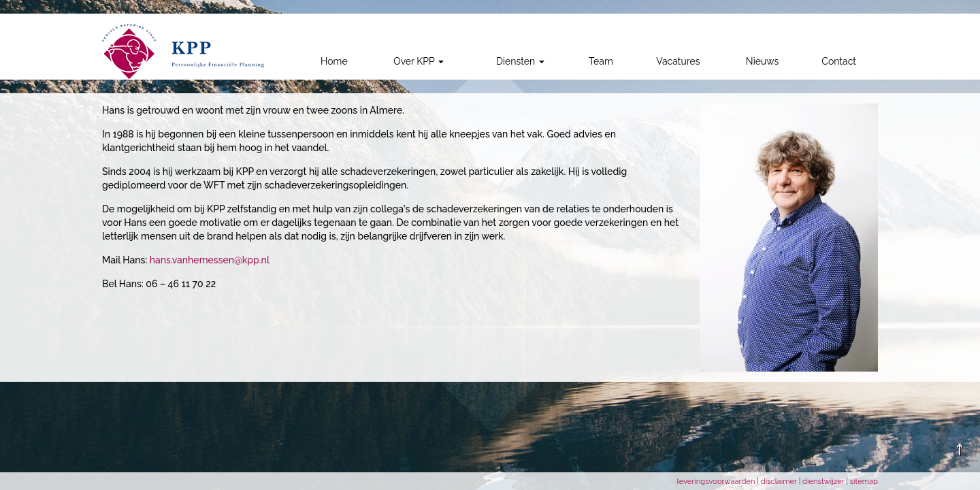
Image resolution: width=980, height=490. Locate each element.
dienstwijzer (824, 481)
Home (334, 61)
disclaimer (780, 481)
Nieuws (762, 61)
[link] (183, 52)
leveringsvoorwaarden (717, 481)
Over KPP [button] (419, 61)
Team (601, 61)
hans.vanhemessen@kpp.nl (210, 260)
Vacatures (678, 61)
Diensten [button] (520, 61)
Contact (839, 61)
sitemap (864, 481)
